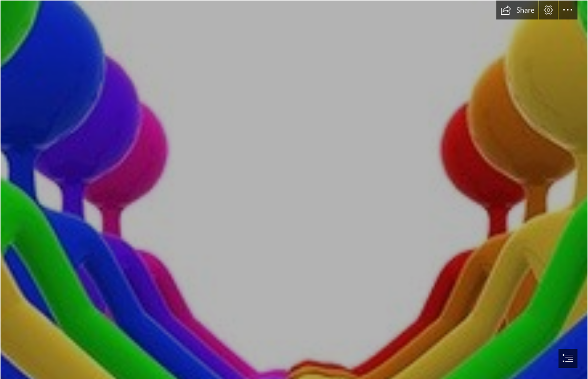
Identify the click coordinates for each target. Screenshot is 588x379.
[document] (294, 189)
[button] (517, 10)
